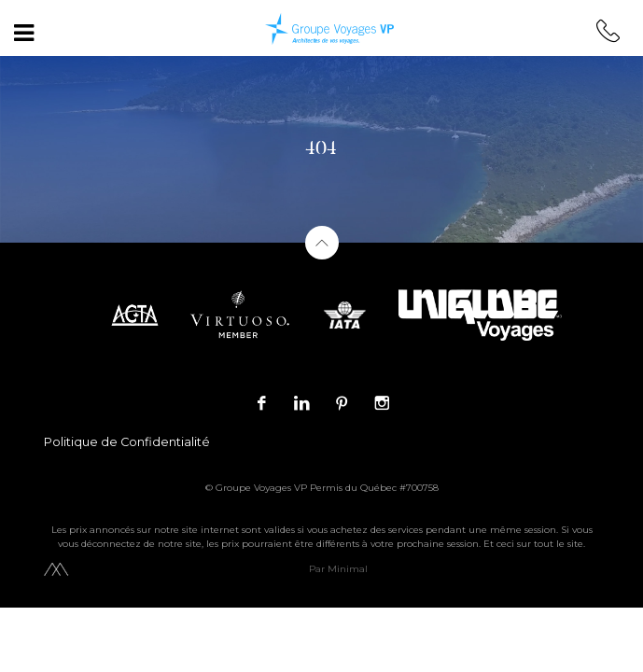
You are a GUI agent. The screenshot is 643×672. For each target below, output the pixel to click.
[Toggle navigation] (23, 33)
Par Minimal (338, 569)
